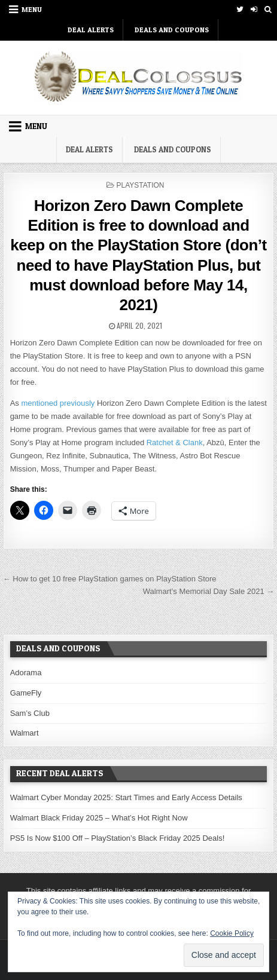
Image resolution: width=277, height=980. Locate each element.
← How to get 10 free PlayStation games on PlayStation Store (110, 579)
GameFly (26, 693)
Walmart (25, 733)
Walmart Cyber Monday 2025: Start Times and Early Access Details (126, 797)
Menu (32, 9)
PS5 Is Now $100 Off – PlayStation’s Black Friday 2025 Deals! (118, 838)
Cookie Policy (232, 933)
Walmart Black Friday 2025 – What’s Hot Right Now (99, 818)
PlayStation (140, 185)
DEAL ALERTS (91, 30)
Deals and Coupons (172, 30)
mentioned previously (58, 403)
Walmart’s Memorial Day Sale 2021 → (209, 591)
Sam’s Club (30, 713)
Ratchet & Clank (175, 442)
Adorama (26, 673)
